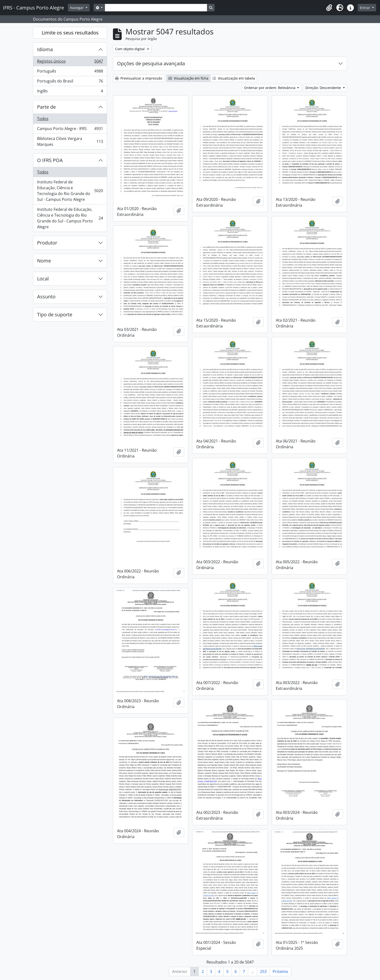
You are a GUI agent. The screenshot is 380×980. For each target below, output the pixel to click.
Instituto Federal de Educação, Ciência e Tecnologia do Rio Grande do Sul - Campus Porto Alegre (70, 191)
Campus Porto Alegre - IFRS (70, 130)
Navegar (77, 8)
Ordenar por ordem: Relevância (270, 88)
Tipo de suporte (55, 314)
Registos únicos (70, 62)
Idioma (45, 49)
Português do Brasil (70, 82)
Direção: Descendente (324, 88)
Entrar (365, 8)
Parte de (46, 107)
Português (70, 72)
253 (263, 972)
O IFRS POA (50, 160)
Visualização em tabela (234, 78)
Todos (43, 119)
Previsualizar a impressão (139, 78)
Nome (44, 261)
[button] (329, 8)
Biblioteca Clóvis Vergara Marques (70, 141)
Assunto (46, 297)
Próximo (280, 972)
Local (43, 279)
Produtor (47, 243)
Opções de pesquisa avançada (151, 63)
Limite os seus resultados (70, 33)
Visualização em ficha (188, 78)
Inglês (70, 92)
